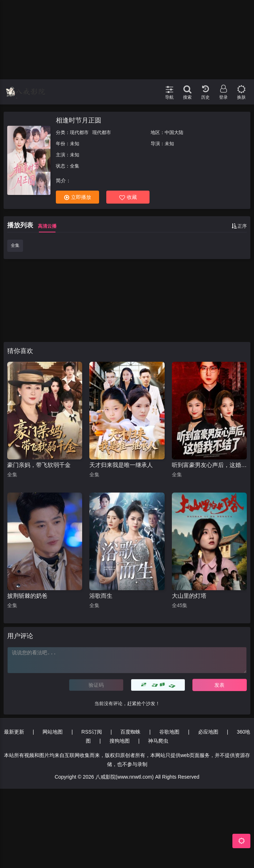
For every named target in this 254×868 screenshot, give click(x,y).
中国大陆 (174, 132)
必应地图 (208, 732)
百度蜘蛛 (130, 732)
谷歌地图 (169, 732)
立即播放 (78, 197)
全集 (15, 245)
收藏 (128, 197)
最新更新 (14, 732)
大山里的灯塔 (189, 596)
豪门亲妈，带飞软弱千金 (39, 465)
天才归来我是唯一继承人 (121, 465)
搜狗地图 (120, 741)
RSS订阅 (92, 732)
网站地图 (53, 732)
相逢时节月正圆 (79, 120)
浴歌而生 (101, 596)
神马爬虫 (158, 741)
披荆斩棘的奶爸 (27, 596)
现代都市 (79, 132)
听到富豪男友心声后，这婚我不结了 (209, 465)
